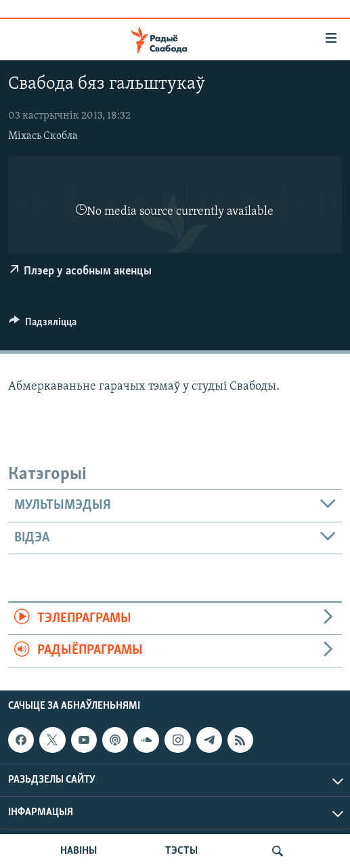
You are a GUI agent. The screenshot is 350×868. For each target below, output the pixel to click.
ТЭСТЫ (181, 851)
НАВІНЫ (79, 851)
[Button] (43, 325)
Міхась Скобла (43, 136)
